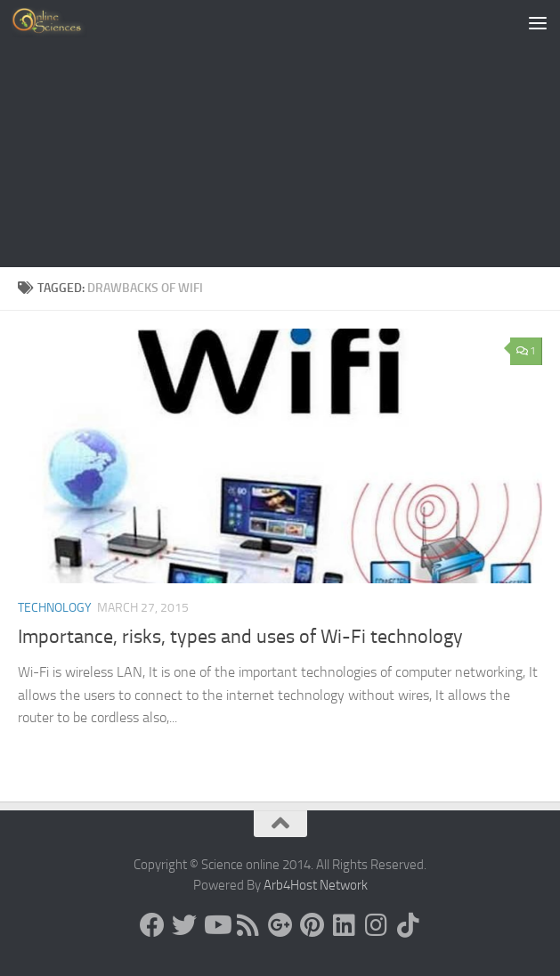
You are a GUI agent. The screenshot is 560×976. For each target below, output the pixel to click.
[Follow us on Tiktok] (409, 925)
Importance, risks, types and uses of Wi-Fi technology (240, 637)
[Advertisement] (280, 134)
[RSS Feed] (248, 925)
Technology (55, 608)
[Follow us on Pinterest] (312, 925)
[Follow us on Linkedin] (345, 925)
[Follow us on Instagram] (377, 925)
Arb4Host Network (316, 885)
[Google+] (280, 925)
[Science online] (152, 925)
